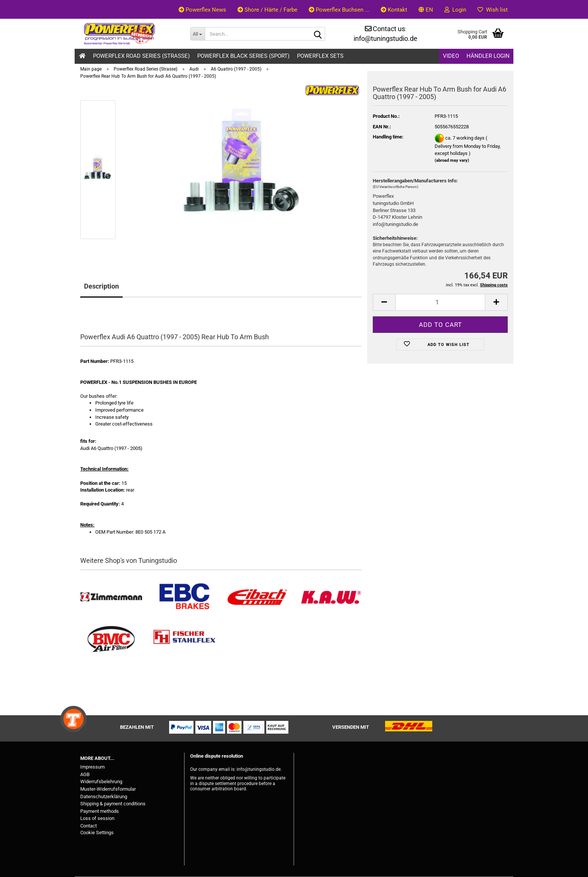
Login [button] (455, 10)
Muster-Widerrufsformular (108, 789)
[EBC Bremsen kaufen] (184, 597)
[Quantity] (440, 302)
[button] (426, 9)
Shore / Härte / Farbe (267, 10)
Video (451, 56)
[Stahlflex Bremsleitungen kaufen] (184, 639)
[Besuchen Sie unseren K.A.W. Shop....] (331, 597)
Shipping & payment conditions (113, 804)
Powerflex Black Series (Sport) (243, 56)
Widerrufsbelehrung (101, 781)
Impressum (92, 767)
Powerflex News (202, 10)
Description (101, 286)
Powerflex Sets (320, 56)
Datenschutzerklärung (104, 797)
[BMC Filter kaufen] (111, 639)
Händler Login (488, 56)
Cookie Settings (97, 833)
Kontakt (394, 10)
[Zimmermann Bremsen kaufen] (111, 597)
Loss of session (97, 818)
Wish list (493, 10)
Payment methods (100, 811)
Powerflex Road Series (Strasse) (141, 56)
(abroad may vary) (452, 160)
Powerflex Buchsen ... (339, 10)
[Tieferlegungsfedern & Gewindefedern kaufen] (257, 597)
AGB (85, 774)
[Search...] (197, 34)
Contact (88, 826)
